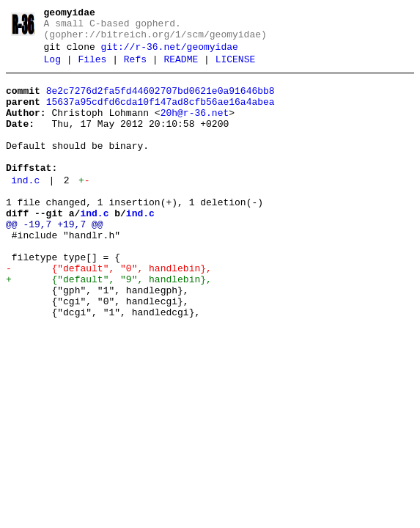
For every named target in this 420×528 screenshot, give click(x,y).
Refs (135, 70)
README (181, 70)
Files (92, 70)
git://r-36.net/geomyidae (170, 55)
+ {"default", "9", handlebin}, (109, 327)
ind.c (25, 210)
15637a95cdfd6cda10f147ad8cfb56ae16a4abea (161, 117)
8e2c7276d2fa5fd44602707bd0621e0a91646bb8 (161, 103)
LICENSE (236, 70)
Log (52, 70)
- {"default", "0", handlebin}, (109, 314)
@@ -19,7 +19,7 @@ (55, 261)
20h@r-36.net (195, 130)
